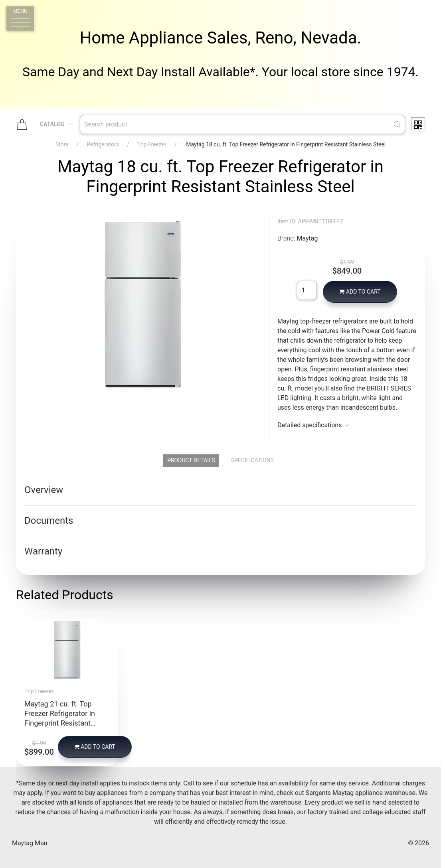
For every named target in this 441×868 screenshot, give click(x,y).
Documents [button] (49, 521)
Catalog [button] (57, 124)
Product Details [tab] (191, 460)
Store (62, 144)
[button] (20, 19)
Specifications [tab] (252, 460)
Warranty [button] (43, 551)
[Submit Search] (397, 124)
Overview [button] (44, 490)
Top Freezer (152, 144)
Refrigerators (103, 144)
